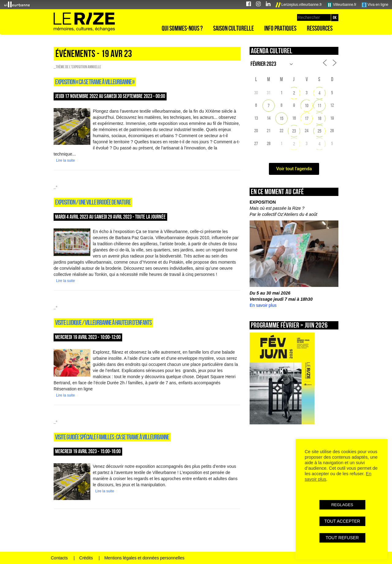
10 (307, 105)
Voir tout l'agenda (294, 169)
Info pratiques (280, 28)
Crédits (86, 558)
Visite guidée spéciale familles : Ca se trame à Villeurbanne (112, 437)
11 (319, 105)
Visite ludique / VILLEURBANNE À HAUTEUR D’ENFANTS (103, 322)
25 (319, 131)
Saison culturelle (234, 28)
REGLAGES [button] (342, 505)
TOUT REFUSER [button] (342, 538)
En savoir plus (263, 305)
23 (294, 131)
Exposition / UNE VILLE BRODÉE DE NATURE (93, 202)
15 (281, 118)
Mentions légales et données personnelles (145, 558)
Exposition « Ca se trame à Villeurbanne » (95, 82)
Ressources (320, 28)
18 (319, 118)
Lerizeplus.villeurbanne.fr (299, 5)
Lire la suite (65, 160)
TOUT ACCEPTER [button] (342, 521)
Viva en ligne (375, 5)
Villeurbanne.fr (342, 5)
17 (307, 118)
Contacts (59, 558)
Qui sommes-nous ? (182, 28)
